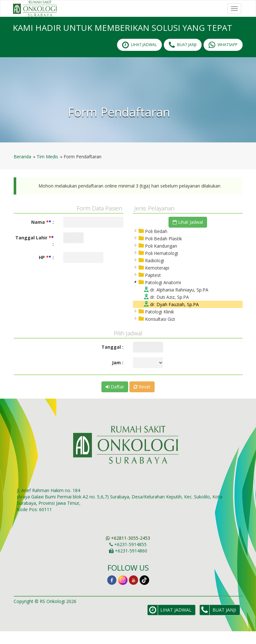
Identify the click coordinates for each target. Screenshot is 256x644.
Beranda (22, 169)
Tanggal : (112, 360)
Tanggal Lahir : (35, 253)
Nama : (42, 235)
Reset (142, 399)
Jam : (118, 375)
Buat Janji (183, 58)
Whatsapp (223, 58)
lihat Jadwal (139, 58)
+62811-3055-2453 (128, 551)
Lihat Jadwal (188, 235)
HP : (46, 270)
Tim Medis (47, 169)
